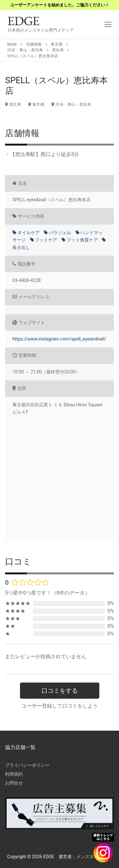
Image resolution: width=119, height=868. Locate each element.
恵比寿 (13, 104)
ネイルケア (26, 233)
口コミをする (60, 691)
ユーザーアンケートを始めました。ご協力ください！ (60, 5)
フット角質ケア (80, 240)
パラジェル (57, 233)
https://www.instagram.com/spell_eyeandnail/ (59, 339)
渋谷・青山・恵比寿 (71, 104)
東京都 (36, 104)
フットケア (44, 240)
